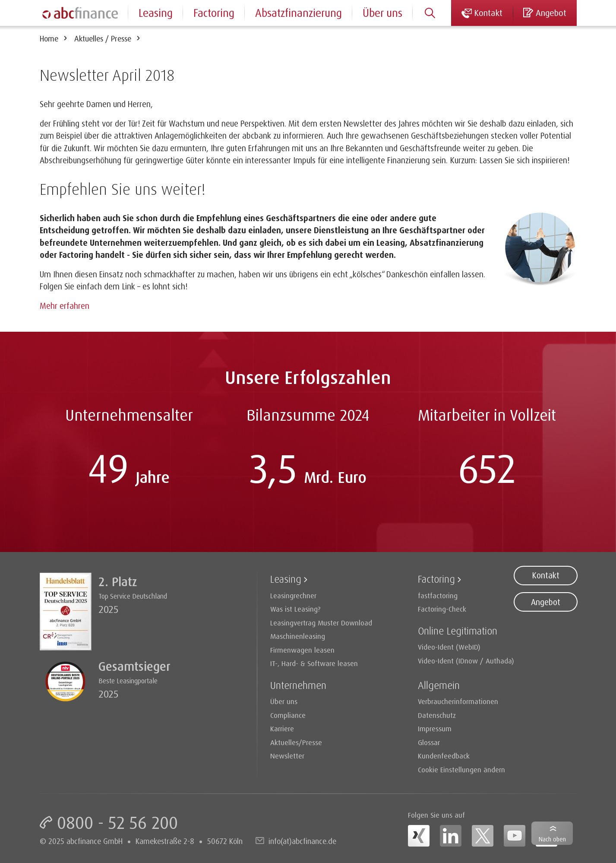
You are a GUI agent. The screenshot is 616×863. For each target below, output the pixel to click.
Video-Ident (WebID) (449, 647)
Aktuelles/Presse (296, 742)
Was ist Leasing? (295, 609)
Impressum (435, 728)
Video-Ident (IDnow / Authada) (466, 661)
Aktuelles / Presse (103, 38)
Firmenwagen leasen (302, 650)
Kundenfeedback (444, 756)
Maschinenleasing (298, 636)
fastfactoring (438, 595)
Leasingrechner (293, 595)
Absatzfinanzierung (299, 13)
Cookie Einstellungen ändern (461, 769)
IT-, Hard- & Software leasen (314, 663)
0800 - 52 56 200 (117, 822)
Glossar (429, 742)
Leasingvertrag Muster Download (321, 623)
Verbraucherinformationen (458, 701)
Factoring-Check (442, 609)
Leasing (156, 13)
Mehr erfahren (65, 306)
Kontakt (546, 575)
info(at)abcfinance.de (302, 841)
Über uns (382, 13)
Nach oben (552, 839)
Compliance (288, 715)
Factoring (214, 13)
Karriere (282, 728)
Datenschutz (437, 715)
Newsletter (287, 756)
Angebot (546, 602)
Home (49, 38)
